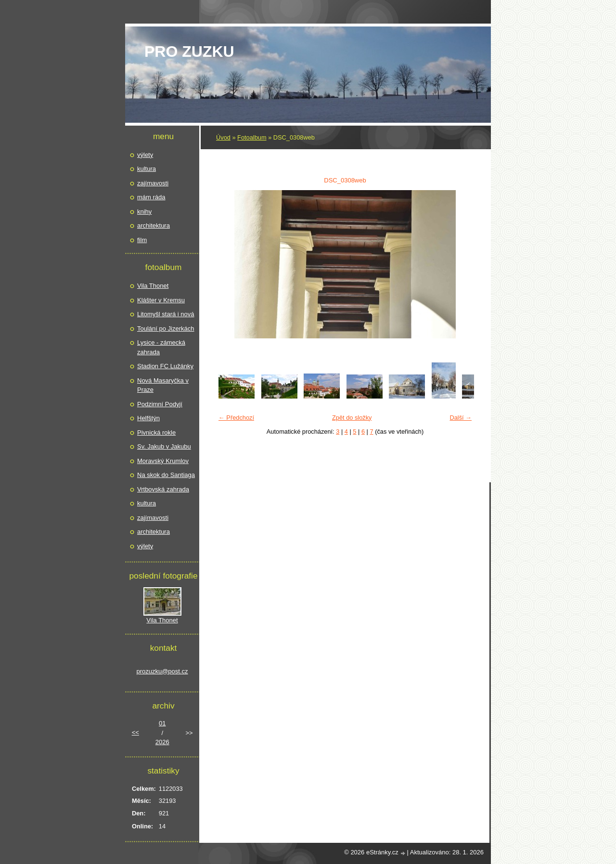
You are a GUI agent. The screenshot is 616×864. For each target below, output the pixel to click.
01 (162, 723)
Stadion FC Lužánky (165, 366)
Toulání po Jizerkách (166, 329)
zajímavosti (153, 183)
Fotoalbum (252, 137)
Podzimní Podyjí (160, 404)
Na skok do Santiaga (166, 475)
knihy (144, 212)
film (142, 240)
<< (135, 732)
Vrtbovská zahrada (163, 489)
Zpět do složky (352, 418)
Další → (461, 418)
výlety (145, 155)
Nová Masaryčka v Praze (163, 385)
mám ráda (151, 197)
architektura (154, 226)
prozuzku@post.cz (162, 671)
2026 (162, 742)
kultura (147, 169)
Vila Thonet (153, 286)
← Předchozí (236, 418)
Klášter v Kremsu (161, 300)
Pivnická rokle (156, 432)
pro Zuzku (189, 52)
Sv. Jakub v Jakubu (164, 446)
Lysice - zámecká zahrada (161, 347)
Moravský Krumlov (163, 461)
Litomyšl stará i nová (166, 314)
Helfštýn (148, 418)
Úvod (223, 137)
